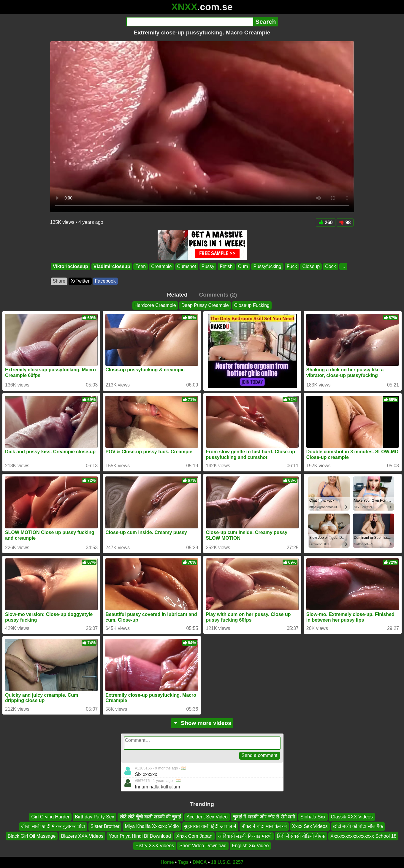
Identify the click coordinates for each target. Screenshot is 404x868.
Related (177, 295)
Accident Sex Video (207, 817)
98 (345, 222)
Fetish (226, 266)
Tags (183, 862)
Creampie (161, 266)
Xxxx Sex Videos (310, 826)
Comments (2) (218, 295)
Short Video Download (203, 846)
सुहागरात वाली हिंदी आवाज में (210, 826)
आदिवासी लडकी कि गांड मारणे (245, 836)
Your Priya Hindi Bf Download (140, 836)
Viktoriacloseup (70, 266)
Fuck (292, 266)
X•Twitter (80, 281)
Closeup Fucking (252, 305)
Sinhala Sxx (313, 817)
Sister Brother (105, 826)
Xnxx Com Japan (194, 836)
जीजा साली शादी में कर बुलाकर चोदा (53, 826)
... (343, 266)
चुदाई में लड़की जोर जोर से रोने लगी (264, 817)
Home (167, 862)
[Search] (190, 22)
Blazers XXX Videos (82, 836)
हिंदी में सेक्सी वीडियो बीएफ (301, 836)
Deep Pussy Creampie (205, 305)
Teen (141, 266)
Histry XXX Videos (155, 846)
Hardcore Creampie (155, 305)
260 (326, 222)
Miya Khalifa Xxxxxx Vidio (152, 826)
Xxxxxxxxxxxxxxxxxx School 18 (363, 836)
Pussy (208, 266)
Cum (243, 266)
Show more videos (202, 723)
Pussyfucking (267, 266)
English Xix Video (250, 846)
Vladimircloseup (112, 266)
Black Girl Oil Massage (32, 836)
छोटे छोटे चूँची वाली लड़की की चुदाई (150, 817)
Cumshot (186, 266)
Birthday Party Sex (95, 817)
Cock (330, 266)
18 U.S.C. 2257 (227, 862)
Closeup (311, 266)
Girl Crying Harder (50, 817)
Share (59, 281)
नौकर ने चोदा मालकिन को (264, 826)
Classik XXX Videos (352, 817)
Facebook (105, 281)
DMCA (200, 862)
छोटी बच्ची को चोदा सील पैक (358, 826)
